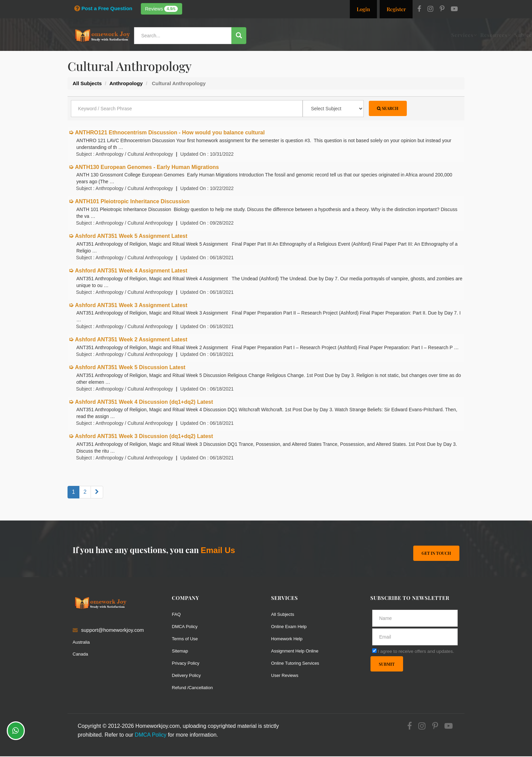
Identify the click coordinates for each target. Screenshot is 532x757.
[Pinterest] (442, 10)
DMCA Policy (187, 627)
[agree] (374, 651)
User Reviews (287, 676)
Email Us (218, 551)
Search (389, 109)
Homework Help (289, 639)
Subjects (343, 35)
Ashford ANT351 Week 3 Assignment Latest (131, 306)
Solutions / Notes (383, 35)
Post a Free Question (103, 8)
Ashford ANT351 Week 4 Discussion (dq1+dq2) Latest (144, 402)
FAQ (177, 615)
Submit (388, 665)
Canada (82, 654)
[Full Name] (415, 619)
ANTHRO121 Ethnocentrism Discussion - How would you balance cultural (170, 133)
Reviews (162, 9)
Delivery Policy (189, 676)
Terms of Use (187, 639)
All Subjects (284, 615)
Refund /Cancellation (196, 688)
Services (280, 35)
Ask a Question (437, 35)
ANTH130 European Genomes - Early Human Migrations (147, 167)
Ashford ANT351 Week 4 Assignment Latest (131, 271)
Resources (311, 35)
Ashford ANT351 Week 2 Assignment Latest (131, 340)
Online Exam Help (292, 627)
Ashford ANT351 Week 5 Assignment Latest (131, 237)
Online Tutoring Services (299, 664)
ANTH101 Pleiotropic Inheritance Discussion (132, 202)
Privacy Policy (188, 664)
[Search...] (186, 36)
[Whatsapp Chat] (16, 731)
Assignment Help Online (298, 651)
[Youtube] (454, 10)
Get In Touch (435, 553)
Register (396, 9)
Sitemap (181, 651)
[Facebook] (419, 10)
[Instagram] (430, 10)
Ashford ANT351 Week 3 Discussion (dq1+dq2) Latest (144, 437)
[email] (415, 638)
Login (363, 9)
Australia (82, 642)
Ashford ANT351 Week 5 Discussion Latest (130, 368)
